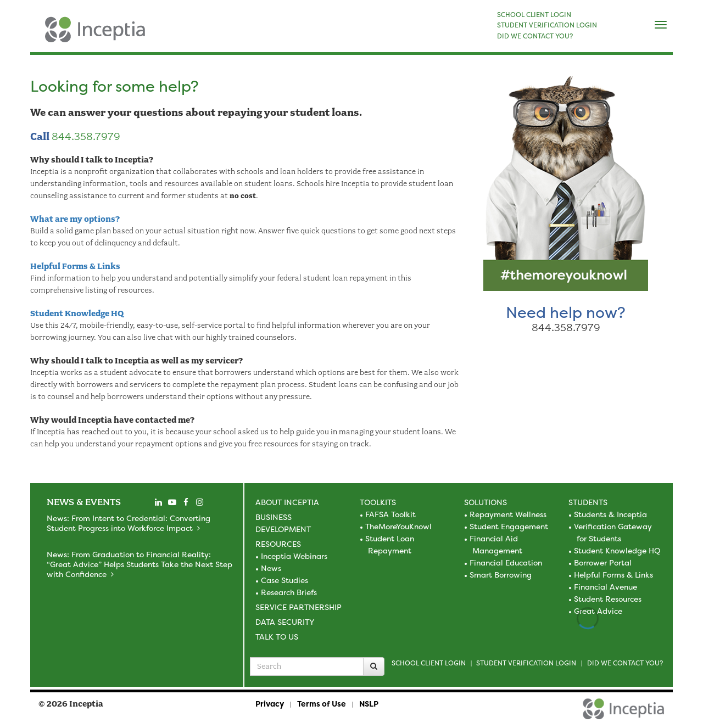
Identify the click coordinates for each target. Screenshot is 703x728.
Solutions (486, 502)
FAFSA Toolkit (390, 514)
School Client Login (429, 663)
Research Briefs (289, 592)
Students (588, 502)
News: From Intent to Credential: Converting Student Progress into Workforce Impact (129, 523)
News (271, 568)
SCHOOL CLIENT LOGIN (534, 15)
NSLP (369, 704)
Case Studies (284, 580)
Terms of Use (322, 704)
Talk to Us (277, 637)
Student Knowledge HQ (77, 313)
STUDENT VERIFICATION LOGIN (547, 25)
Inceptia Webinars (294, 556)
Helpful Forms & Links (75, 266)
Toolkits (378, 502)
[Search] (374, 667)
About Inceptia (287, 502)
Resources (278, 544)
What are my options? (75, 219)
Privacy (270, 704)
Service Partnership (299, 607)
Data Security (285, 622)
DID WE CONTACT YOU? (535, 36)
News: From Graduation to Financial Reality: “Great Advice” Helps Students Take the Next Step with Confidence (140, 564)
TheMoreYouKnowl (398, 526)
